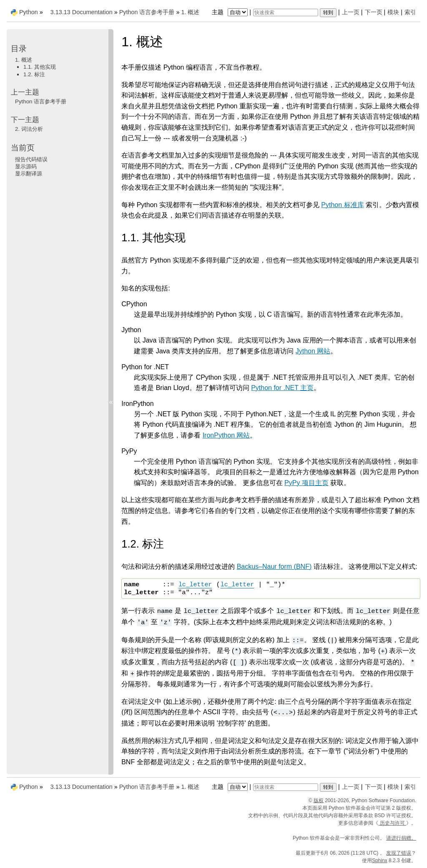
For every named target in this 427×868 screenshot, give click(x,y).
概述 (190, 12)
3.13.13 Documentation (82, 12)
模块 (393, 12)
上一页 (351, 12)
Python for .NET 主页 (282, 388)
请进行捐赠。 (401, 838)
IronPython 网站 (226, 435)
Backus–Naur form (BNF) (274, 567)
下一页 (374, 12)
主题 (231, 12)
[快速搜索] (286, 13)
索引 (410, 12)
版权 (319, 800)
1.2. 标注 (34, 74)
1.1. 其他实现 (40, 67)
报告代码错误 (31, 159)
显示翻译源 (29, 174)
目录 (19, 49)
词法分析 (29, 129)
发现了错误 (399, 853)
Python (29, 12)
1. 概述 (24, 60)
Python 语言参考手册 (147, 12)
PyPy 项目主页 (306, 483)
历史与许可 (392, 823)
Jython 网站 (313, 351)
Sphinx (380, 860)
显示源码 (26, 166)
